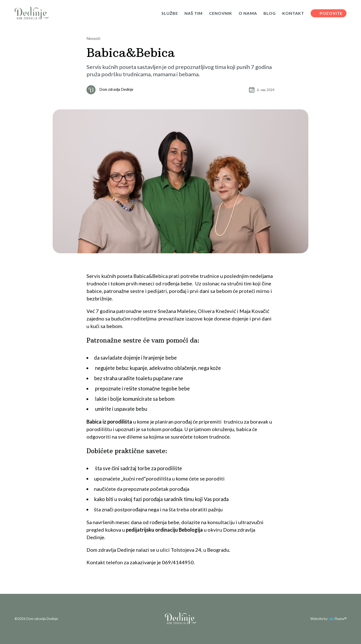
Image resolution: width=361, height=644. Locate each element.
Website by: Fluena (327, 619)
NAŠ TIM (194, 13)
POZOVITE (331, 13)
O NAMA (248, 13)
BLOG (270, 13)
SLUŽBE (170, 13)
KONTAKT (293, 13)
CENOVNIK (221, 13)
